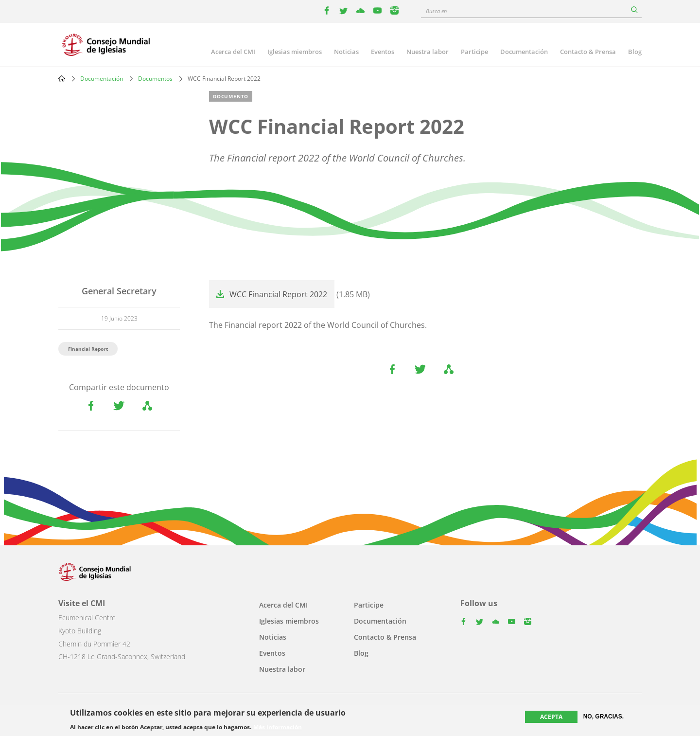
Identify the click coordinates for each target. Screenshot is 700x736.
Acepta (551, 717)
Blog (635, 52)
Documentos (155, 79)
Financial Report (88, 349)
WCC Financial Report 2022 (278, 294)
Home (62, 78)
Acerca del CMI (233, 52)
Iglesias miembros (295, 52)
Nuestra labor (428, 52)
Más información (278, 727)
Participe (474, 52)
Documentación (524, 52)
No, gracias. (604, 717)
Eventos (383, 52)
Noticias (346, 52)
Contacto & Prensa (588, 52)
